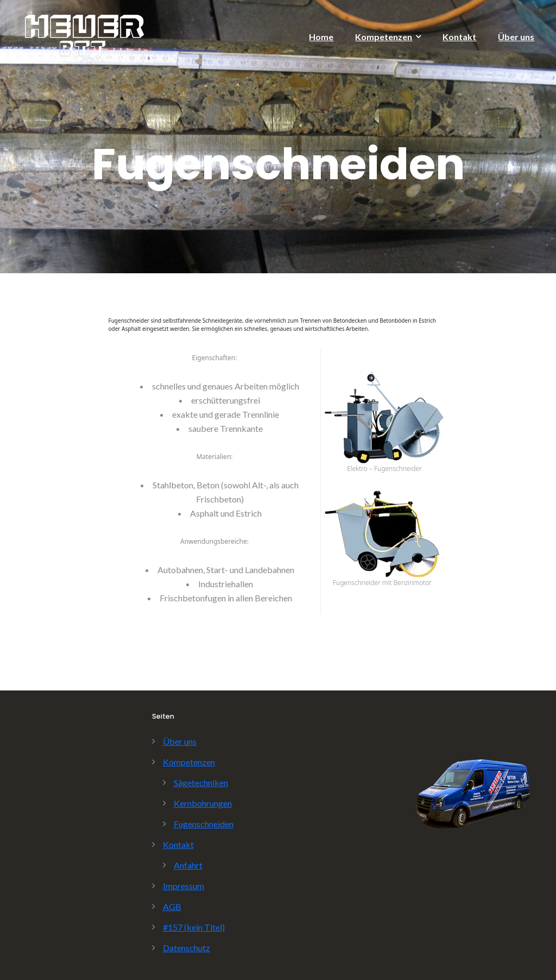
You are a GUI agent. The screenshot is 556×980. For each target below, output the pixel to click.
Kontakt (459, 37)
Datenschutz (187, 948)
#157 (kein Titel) (194, 927)
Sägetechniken (201, 783)
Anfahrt (188, 865)
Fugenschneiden (204, 824)
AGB (172, 906)
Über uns (516, 37)
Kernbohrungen (203, 803)
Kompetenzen (384, 37)
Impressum (184, 886)
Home (321, 37)
